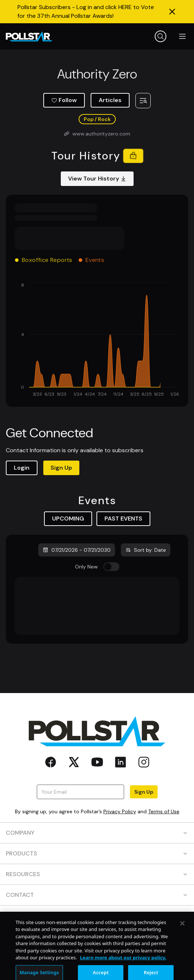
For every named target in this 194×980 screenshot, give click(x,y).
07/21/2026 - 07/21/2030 (77, 550)
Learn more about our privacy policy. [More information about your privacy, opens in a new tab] (123, 971)
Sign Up (61, 468)
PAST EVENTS (123, 519)
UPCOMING (68, 519)
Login (22, 468)
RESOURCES (97, 874)
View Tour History (97, 179)
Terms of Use (164, 811)
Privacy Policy (120, 811)
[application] (97, 340)
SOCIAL (97, 916)
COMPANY (97, 833)
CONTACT (97, 895)
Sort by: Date (146, 550)
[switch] (111, 567)
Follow (64, 100)
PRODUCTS (97, 853)
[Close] (182, 936)
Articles (110, 100)
